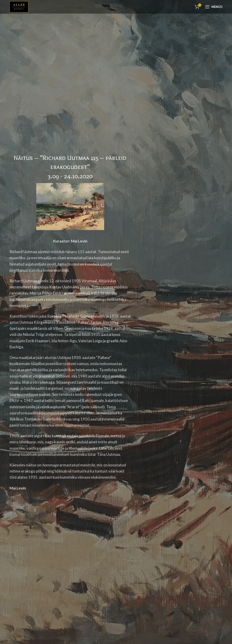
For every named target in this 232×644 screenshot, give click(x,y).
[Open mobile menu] (214, 7)
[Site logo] (19, 6)
